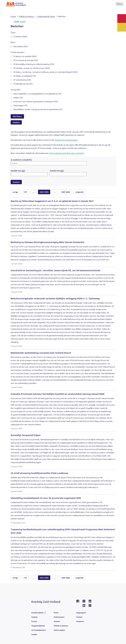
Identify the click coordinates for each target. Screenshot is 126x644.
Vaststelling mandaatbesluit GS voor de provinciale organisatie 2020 (46, 498)
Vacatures (80, 621)
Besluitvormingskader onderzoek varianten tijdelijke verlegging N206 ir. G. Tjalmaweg (55, 298)
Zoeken (16, 122)
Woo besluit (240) (21, 46)
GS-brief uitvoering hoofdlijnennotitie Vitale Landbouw (39, 473)
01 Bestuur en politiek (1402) (25, 56)
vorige (16, 192)
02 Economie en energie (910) (26, 60)
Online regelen (59, 630)
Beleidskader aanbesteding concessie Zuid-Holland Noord (41, 353)
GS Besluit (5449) (20, 36)
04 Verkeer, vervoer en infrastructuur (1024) (32, 68)
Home (56, 613)
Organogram (81, 613)
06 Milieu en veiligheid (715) (25, 76)
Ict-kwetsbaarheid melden (38, 632)
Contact (79, 617)
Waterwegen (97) (20, 105)
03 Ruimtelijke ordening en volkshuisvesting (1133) (34, 64)
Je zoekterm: (21, 160)
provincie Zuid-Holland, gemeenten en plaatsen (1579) (36, 101)
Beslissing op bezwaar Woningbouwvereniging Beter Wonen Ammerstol (47, 242)
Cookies (34, 617)
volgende (80, 192)
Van (18, 171)
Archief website (37, 613)
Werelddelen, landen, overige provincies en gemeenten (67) (38, 109)
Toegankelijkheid (38, 626)
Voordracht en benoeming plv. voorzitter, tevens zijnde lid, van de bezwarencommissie (56, 270)
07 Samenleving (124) (22, 80)
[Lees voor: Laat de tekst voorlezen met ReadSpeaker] (18, 22)
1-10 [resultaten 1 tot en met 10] (25, 192)
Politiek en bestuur (61, 626)
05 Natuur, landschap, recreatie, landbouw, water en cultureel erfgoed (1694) (45, 72)
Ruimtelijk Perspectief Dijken (26, 435)
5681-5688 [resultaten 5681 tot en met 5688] (66, 192)
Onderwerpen (59, 617)
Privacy (34, 621)
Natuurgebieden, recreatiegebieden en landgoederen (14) (37, 94)
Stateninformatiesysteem (66, 140)
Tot (57, 171)
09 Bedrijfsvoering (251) (23, 84)
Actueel (57, 621)
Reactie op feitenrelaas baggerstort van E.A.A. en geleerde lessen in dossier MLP (52, 201)
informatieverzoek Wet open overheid (66, 153)
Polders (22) (18, 98)
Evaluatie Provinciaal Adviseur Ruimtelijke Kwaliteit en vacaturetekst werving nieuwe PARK (58, 394)
